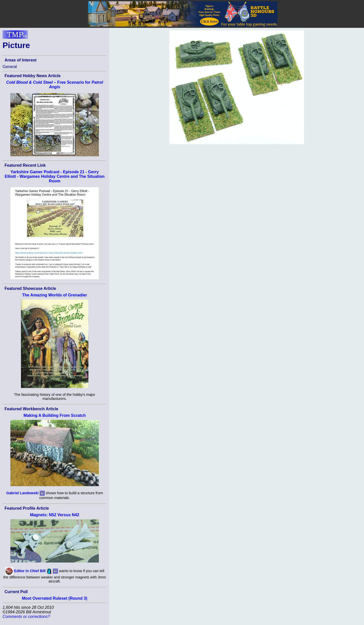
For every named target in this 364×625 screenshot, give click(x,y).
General (10, 67)
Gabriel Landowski (22, 493)
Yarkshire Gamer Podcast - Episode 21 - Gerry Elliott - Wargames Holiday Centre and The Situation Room (54, 176)
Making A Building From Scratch (55, 415)
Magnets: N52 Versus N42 (55, 515)
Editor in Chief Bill (30, 571)
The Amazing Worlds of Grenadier (55, 295)
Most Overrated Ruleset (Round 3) (55, 598)
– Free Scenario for (54, 85)
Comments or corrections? (26, 617)
